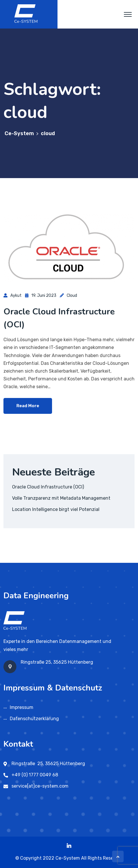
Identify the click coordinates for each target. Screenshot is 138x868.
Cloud (72, 296)
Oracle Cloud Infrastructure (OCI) (48, 487)
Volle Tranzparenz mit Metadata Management (61, 498)
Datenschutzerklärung (34, 719)
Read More (28, 406)
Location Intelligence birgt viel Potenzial (56, 509)
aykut (16, 296)
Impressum (22, 707)
